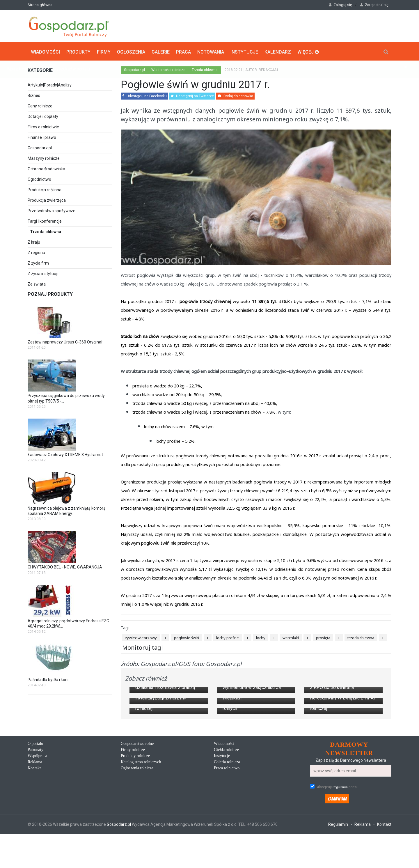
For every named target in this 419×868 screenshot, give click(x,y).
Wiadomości (45, 51)
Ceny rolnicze (40, 105)
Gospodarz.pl (40, 147)
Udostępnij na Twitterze (192, 95)
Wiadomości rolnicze (168, 69)
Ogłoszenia (131, 51)
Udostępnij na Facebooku (144, 95)
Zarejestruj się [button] (374, 5)
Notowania (211, 51)
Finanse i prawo (42, 137)
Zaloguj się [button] (340, 5)
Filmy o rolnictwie (43, 126)
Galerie (161, 51)
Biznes (34, 95)
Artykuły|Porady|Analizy (50, 84)
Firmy (104, 51)
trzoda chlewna (361, 637)
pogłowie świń (187, 637)
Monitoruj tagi (143, 647)
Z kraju (34, 242)
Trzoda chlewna (46, 231)
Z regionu (36, 252)
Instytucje (244, 51)
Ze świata (37, 284)
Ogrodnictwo (39, 179)
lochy (261, 637)
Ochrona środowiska (46, 168)
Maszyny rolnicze (44, 158)
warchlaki (291, 637)
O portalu (35, 863)
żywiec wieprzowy (141, 637)
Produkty (78, 51)
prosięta (323, 637)
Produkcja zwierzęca (47, 200)
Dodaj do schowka (235, 95)
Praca (183, 51)
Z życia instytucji (43, 273)
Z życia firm (38, 263)
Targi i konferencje (45, 221)
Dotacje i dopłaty (43, 116)
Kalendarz (278, 51)
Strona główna (40, 5)
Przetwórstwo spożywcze (52, 210)
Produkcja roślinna (45, 189)
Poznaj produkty (50, 294)
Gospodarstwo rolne (137, 863)
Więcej (308, 51)
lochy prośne (228, 637)
